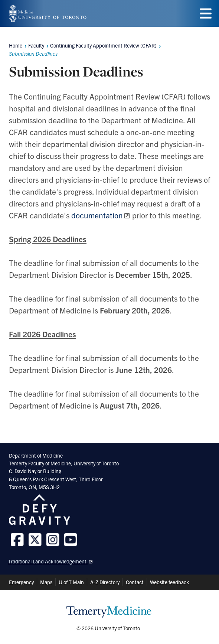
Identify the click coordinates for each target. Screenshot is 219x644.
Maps (46, 582)
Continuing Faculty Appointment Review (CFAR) (103, 45)
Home (16, 45)
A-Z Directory (105, 582)
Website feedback (169, 582)
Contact (135, 582)
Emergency (21, 582)
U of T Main (71, 582)
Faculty (36, 45)
